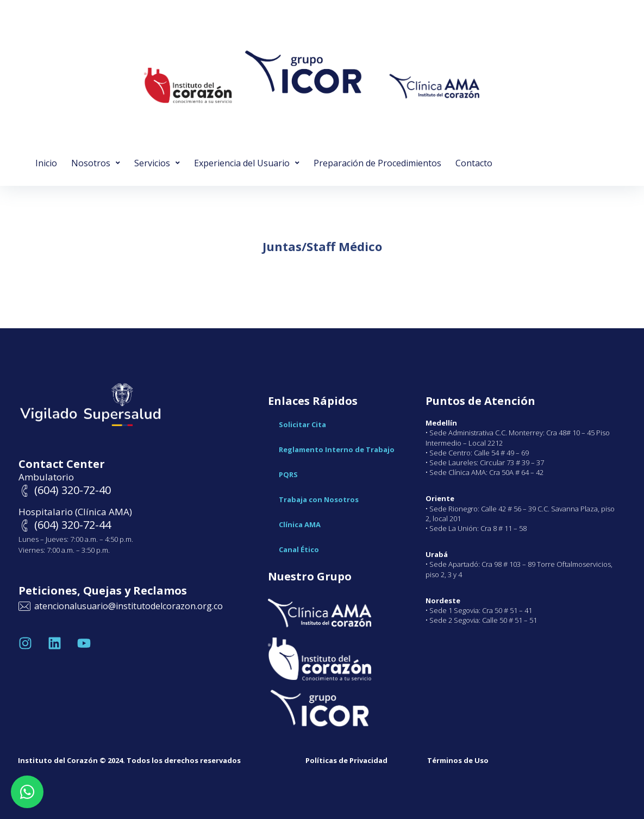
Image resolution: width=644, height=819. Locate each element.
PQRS (288, 474)
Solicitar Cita (302, 424)
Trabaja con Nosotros (319, 499)
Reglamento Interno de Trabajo (337, 449)
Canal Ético (299, 549)
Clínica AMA (300, 524)
